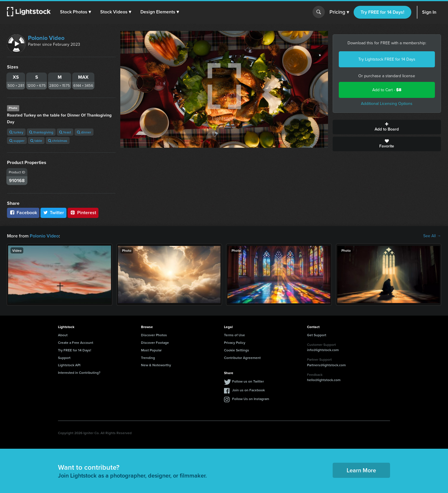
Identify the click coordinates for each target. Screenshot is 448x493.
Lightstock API (69, 365)
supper (17, 141)
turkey (16, 132)
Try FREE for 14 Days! (382, 12)
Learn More (361, 470)
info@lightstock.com (323, 350)
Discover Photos (154, 335)
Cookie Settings (237, 350)
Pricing (339, 12)
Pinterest (83, 213)
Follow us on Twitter (248, 381)
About (63, 335)
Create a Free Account (76, 343)
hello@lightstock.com (324, 380)
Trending (148, 358)
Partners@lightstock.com (326, 365)
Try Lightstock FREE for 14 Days (387, 59)
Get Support (317, 335)
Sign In (429, 12)
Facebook (23, 213)
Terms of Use (234, 335)
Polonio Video (46, 38)
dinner (84, 132)
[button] (75, 12)
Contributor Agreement (242, 358)
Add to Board (387, 127)
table (36, 141)
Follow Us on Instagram (251, 399)
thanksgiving (41, 132)
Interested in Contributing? (79, 373)
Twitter (54, 213)
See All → (432, 236)
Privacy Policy (235, 343)
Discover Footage (155, 343)
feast (65, 132)
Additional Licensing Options (387, 104)
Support (64, 358)
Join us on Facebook (248, 390)
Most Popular (151, 350)
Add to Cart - (387, 90)
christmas (58, 141)
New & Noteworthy (156, 365)
